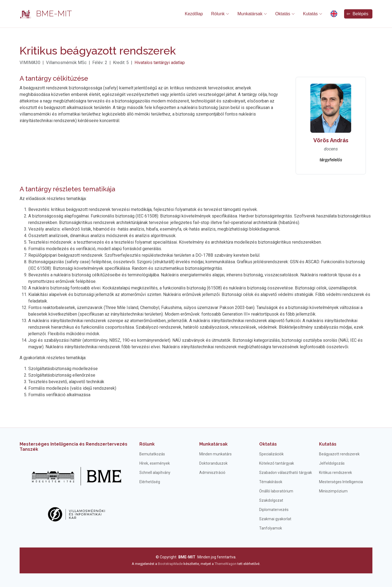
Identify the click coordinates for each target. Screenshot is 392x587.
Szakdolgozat (271, 500)
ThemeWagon (226, 564)
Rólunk (147, 444)
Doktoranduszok (213, 463)
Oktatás (268, 444)
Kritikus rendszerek (336, 473)
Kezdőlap (194, 14)
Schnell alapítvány (155, 473)
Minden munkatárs (215, 454)
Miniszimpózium (333, 491)
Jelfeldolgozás (332, 463)
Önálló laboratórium (276, 491)
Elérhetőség (150, 482)
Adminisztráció (212, 473)
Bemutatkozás (152, 454)
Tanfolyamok (271, 528)
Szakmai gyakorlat (275, 519)
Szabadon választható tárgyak (286, 473)
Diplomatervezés (274, 510)
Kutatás (328, 444)
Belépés (358, 14)
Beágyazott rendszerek (339, 454)
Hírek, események (155, 463)
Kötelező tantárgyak (277, 463)
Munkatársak (213, 444)
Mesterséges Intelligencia (341, 482)
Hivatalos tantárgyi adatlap (160, 63)
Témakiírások (271, 482)
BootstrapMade (170, 564)
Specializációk (271, 454)
